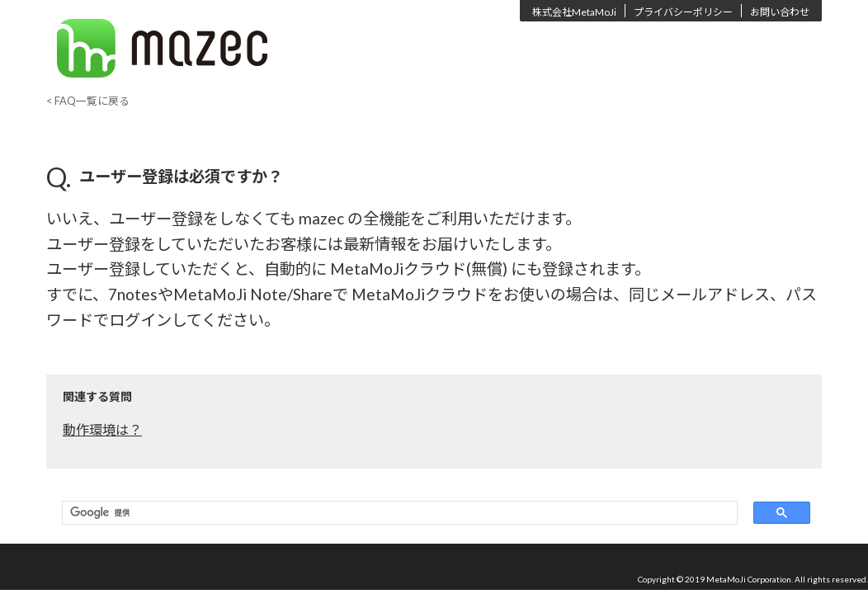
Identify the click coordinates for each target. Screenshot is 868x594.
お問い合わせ (780, 12)
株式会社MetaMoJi (574, 12)
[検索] (396, 513)
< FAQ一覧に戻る (88, 101)
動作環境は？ (102, 429)
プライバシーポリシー (683, 12)
